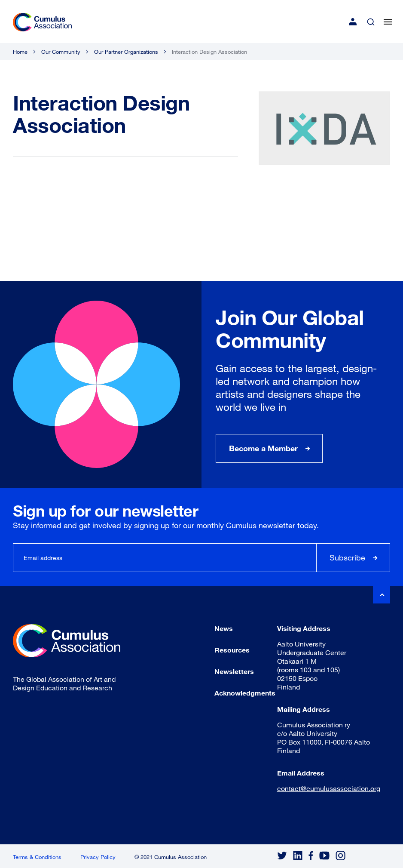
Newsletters (234, 671)
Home (20, 52)
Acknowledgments (245, 693)
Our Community (61, 52)
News (224, 628)
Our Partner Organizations (126, 52)
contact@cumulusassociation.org (329, 788)
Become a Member (263, 448)
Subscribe (347, 557)
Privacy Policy (98, 857)
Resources (232, 650)
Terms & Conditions (37, 857)
